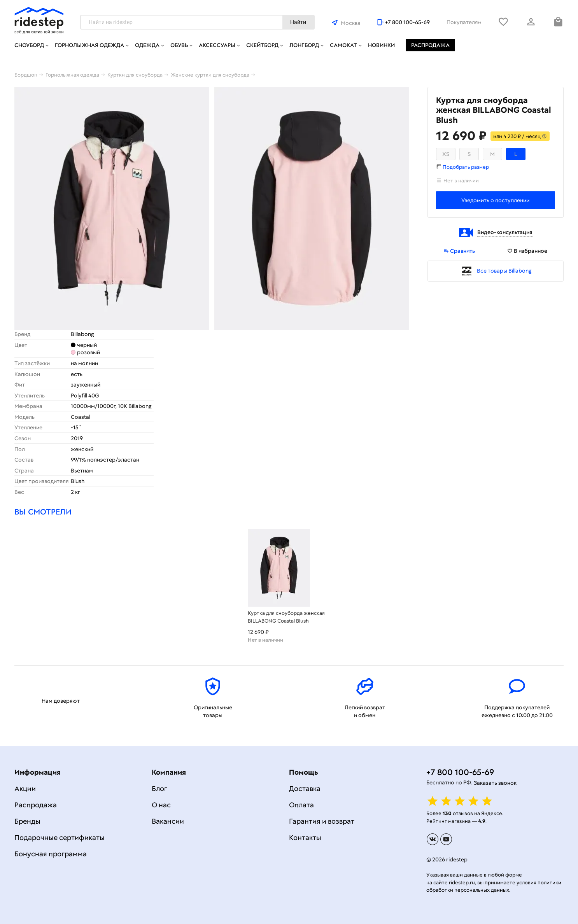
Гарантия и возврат (322, 821)
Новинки (381, 45)
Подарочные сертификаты (60, 837)
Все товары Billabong (504, 271)
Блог (159, 788)
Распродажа (430, 45)
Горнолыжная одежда (89, 45)
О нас (161, 805)
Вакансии (168, 821)
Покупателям (464, 22)
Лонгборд (304, 45)
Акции (25, 788)
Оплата (301, 805)
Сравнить (459, 251)
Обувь (179, 45)
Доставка (305, 788)
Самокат (343, 45)
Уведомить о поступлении (495, 200)
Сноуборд (29, 45)
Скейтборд (262, 45)
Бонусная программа (51, 854)
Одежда (147, 45)
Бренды (27, 821)
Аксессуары (217, 45)
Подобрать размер (466, 167)
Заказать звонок (495, 783)
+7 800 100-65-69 (407, 22)
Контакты (305, 837)
